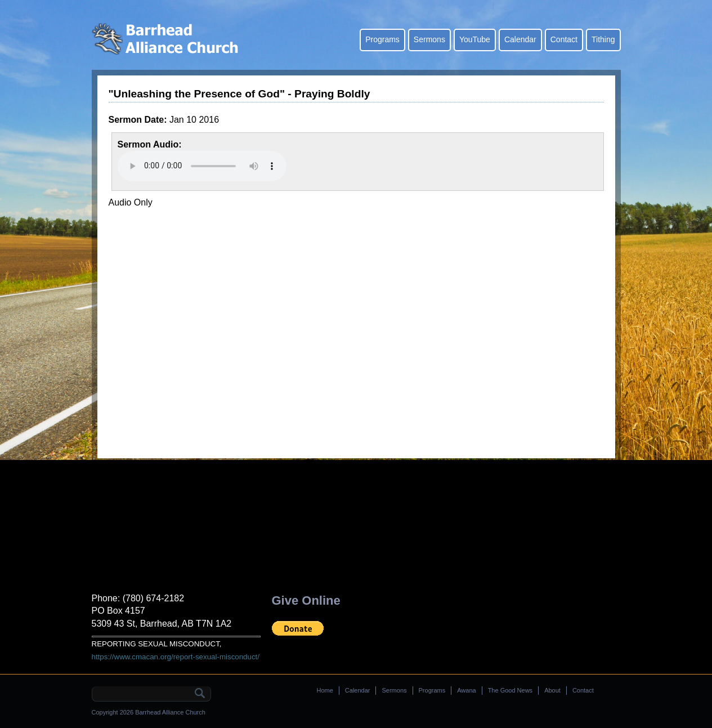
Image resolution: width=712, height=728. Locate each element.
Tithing (603, 39)
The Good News (510, 690)
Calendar (520, 39)
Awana (466, 690)
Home (325, 690)
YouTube (475, 39)
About (552, 690)
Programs (382, 39)
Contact (564, 39)
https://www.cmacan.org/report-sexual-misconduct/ (176, 657)
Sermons (429, 39)
